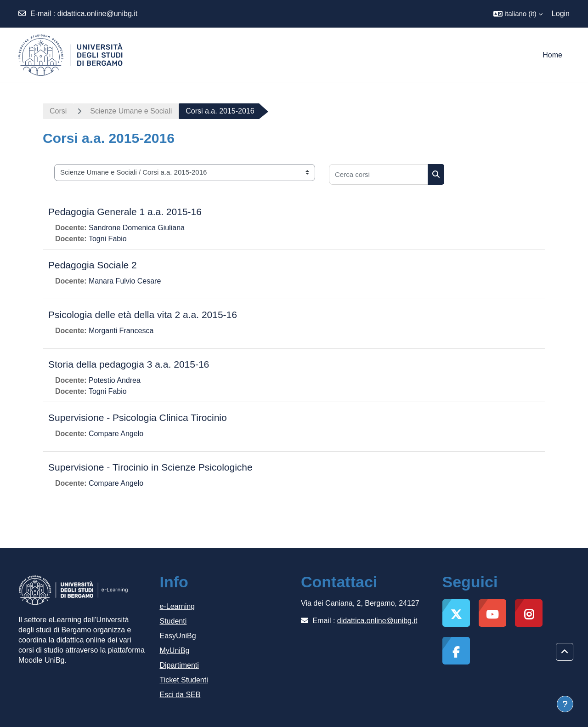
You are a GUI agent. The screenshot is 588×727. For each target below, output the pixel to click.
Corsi (58, 111)
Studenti (173, 621)
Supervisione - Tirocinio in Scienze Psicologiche (150, 467)
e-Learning (178, 606)
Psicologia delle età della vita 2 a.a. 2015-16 (143, 315)
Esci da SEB (180, 695)
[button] (518, 14)
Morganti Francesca (121, 331)
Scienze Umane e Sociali (131, 111)
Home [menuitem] (552, 55)
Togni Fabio (108, 239)
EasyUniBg (178, 636)
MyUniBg (175, 650)
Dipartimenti (179, 665)
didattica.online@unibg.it (98, 14)
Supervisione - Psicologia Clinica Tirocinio (138, 417)
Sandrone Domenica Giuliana (137, 228)
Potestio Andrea (115, 380)
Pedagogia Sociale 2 (93, 265)
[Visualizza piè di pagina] (565, 704)
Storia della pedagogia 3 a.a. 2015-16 (129, 364)
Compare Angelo (116, 434)
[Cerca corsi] (379, 174)
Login (561, 14)
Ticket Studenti (184, 680)
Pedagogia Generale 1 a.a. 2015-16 (125, 212)
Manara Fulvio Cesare (125, 281)
